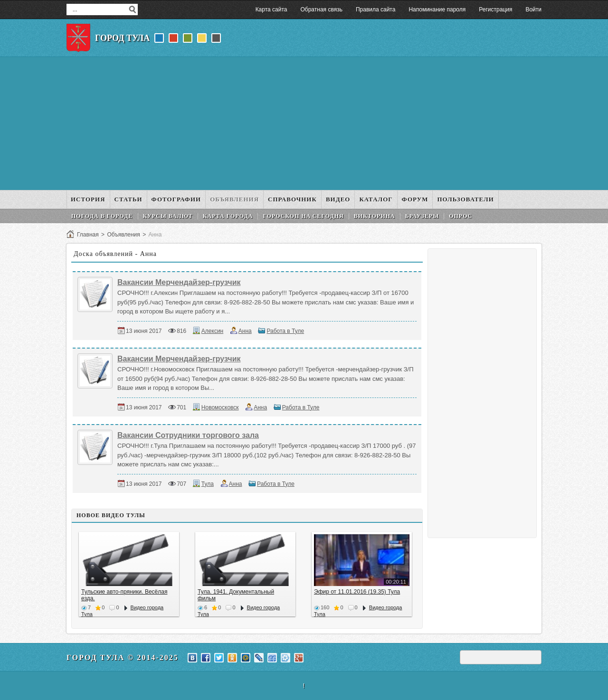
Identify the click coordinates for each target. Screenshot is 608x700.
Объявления (123, 235)
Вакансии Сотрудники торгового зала (188, 435)
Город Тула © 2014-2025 (123, 657)
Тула (208, 484)
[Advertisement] (304, 123)
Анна (245, 331)
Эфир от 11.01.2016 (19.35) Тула (357, 592)
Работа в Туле (285, 331)
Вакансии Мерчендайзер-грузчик (179, 282)
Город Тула (122, 38)
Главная (88, 235)
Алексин (212, 331)
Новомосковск (220, 407)
